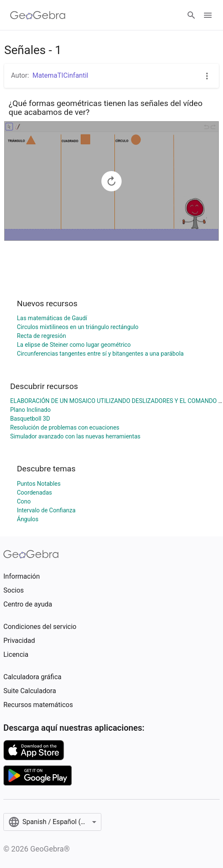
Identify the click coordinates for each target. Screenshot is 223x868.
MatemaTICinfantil (60, 75)
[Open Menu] (208, 15)
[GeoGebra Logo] (38, 15)
